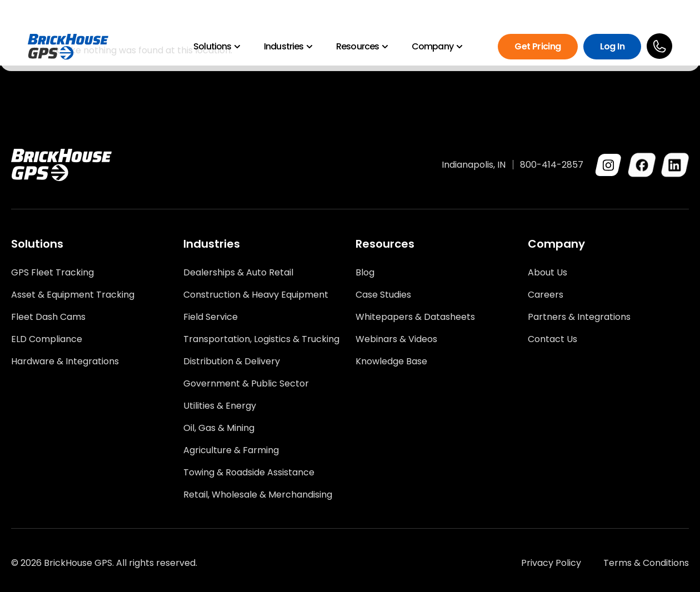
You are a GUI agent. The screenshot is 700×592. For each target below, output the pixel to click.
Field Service (211, 317)
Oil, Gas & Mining (219, 428)
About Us (547, 273)
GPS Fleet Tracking (52, 273)
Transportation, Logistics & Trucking (261, 339)
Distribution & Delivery (232, 362)
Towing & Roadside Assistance (249, 473)
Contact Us (552, 339)
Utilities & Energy (220, 406)
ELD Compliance (47, 339)
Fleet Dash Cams (48, 317)
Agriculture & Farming (231, 450)
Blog (365, 273)
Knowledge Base (391, 362)
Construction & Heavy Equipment (256, 295)
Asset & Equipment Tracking (73, 295)
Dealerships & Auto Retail (238, 273)
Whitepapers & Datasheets (415, 317)
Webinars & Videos (396, 339)
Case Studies (383, 295)
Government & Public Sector (246, 384)
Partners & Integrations (579, 317)
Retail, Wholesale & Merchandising (258, 495)
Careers (546, 295)
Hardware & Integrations (65, 362)
